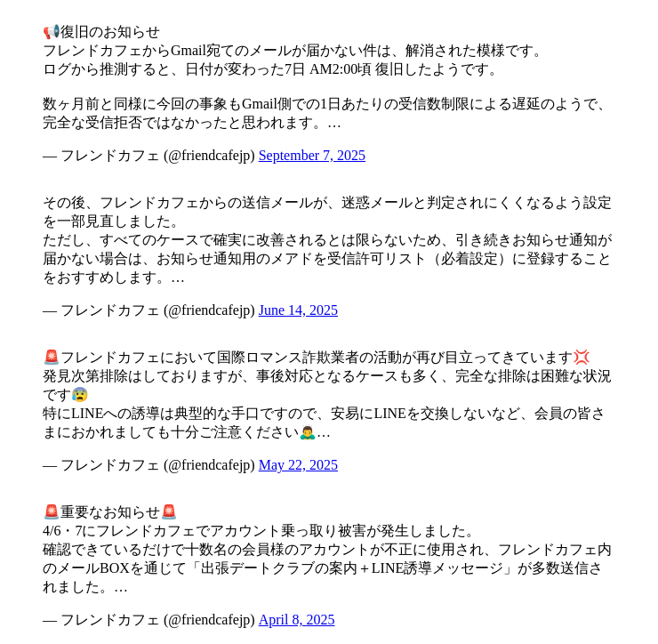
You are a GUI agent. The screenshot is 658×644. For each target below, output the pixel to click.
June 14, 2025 (298, 310)
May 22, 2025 (298, 465)
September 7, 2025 (312, 155)
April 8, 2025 (297, 620)
